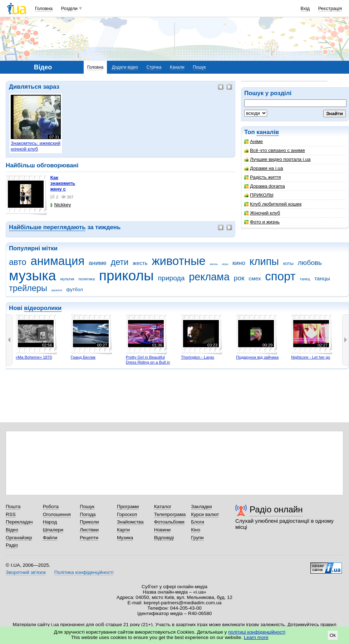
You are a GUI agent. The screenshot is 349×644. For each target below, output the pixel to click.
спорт (280, 276)
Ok (333, 635)
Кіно (196, 530)
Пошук (199, 67)
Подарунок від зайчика (257, 357)
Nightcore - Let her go (311, 357)
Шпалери (53, 530)
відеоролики (43, 308)
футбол (75, 289)
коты (288, 263)
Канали (177, 67)
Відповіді (164, 538)
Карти (123, 530)
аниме (98, 263)
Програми (128, 507)
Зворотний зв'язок (26, 572)
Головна (44, 8)
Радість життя (263, 177)
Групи (197, 538)
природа (171, 278)
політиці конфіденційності (257, 632)
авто (18, 262)
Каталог (163, 507)
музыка (33, 276)
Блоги (198, 522)
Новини (163, 530)
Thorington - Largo (198, 357)
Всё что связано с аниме (275, 150)
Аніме (254, 141)
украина (57, 290)
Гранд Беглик (83, 357)
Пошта (13, 507)
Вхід (305, 8)
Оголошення (57, 514)
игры (225, 264)
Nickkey (60, 205)
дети (119, 262)
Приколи (89, 522)
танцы (322, 278)
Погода (88, 514)
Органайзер (19, 538)
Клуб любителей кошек (273, 204)
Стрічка (154, 67)
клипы (264, 261)
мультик (67, 279)
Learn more (256, 637)
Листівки (89, 530)
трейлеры (28, 288)
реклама (209, 277)
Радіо (12, 545)
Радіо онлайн (276, 509)
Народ (50, 522)
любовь (310, 263)
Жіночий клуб (262, 213)
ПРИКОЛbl (259, 195)
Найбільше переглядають (47, 227)
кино (239, 263)
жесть (140, 263)
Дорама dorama (265, 186)
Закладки (201, 507)
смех (255, 278)
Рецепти (89, 538)
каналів (268, 132)
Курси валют (205, 514)
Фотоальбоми (169, 522)
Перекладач (19, 522)
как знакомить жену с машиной (63, 186)
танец (305, 279)
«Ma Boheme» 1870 (34, 357)
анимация (57, 261)
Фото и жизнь (262, 222)
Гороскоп (127, 514)
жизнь (214, 264)
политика (87, 279)
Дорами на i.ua (264, 168)
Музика (125, 538)
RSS (11, 514)
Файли (50, 538)
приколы (126, 276)
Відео (12, 530)
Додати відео (125, 67)
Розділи (69, 8)
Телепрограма (170, 514)
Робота (51, 507)
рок (239, 278)
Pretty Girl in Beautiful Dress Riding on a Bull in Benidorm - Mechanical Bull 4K (148, 365)
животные (179, 261)
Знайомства (130, 522)
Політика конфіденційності (84, 572)
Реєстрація (330, 8)
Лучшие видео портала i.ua (277, 159)
